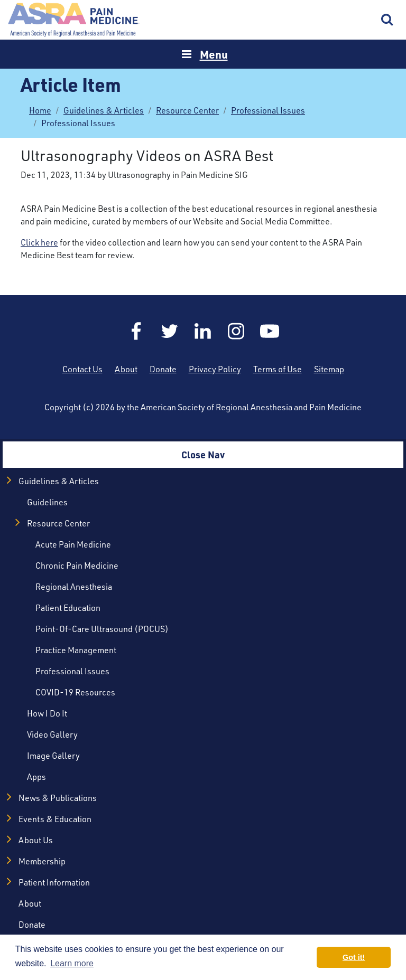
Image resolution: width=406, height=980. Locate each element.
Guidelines (47, 502)
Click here (39, 242)
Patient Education (68, 607)
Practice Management (76, 650)
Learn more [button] (72, 963)
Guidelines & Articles (104, 110)
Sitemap (329, 369)
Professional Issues (268, 110)
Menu (214, 54)
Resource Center (187, 110)
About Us (36, 840)
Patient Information (54, 882)
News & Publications (58, 798)
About (126, 369)
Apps (36, 776)
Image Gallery (53, 755)
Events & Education (55, 819)
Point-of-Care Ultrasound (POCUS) (102, 629)
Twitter (170, 331)
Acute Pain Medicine (73, 544)
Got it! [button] (354, 957)
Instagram (236, 331)
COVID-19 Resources (75, 692)
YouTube (270, 331)
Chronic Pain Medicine (77, 565)
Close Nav (203, 454)
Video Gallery (52, 734)
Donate (163, 369)
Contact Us (82, 369)
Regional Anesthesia (74, 586)
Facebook (136, 331)
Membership (42, 861)
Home (74, 20)
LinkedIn (203, 331)
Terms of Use (278, 369)
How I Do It (47, 713)
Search (387, 20)
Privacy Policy (215, 369)
